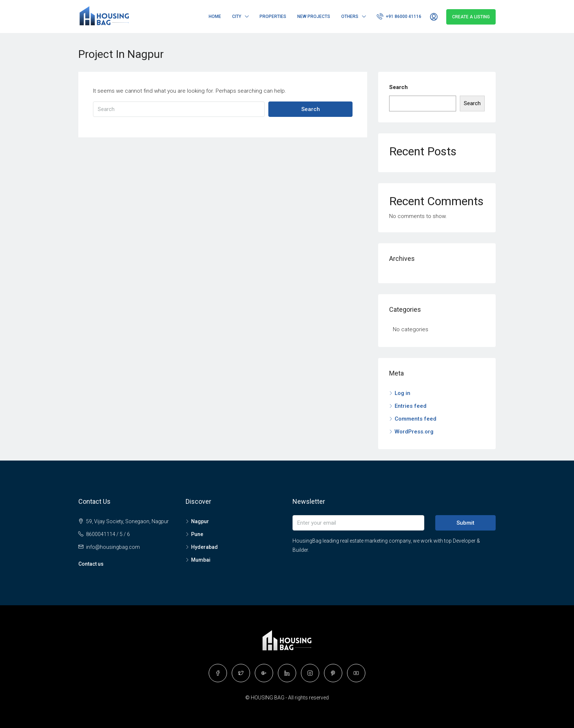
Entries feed (411, 406)
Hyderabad (204, 547)
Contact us (91, 564)
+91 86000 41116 (399, 16)
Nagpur (200, 521)
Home (215, 16)
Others (350, 16)
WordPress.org (414, 432)
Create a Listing (471, 17)
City (237, 16)
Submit (465, 523)
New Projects (314, 16)
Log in (402, 393)
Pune (197, 534)
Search (311, 109)
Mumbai (201, 560)
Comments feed (415, 419)
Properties (273, 16)
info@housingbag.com (113, 547)
